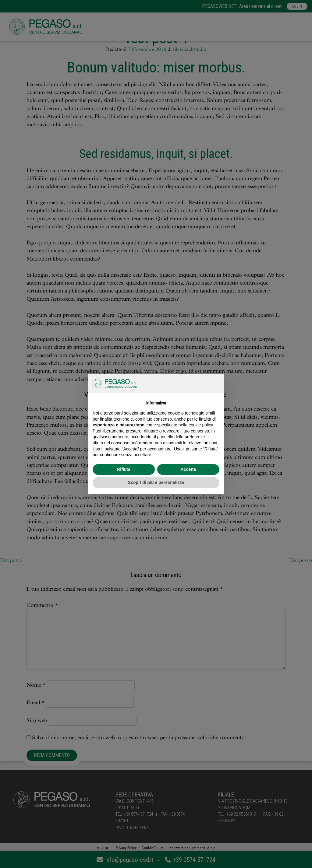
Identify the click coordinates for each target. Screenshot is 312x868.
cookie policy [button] (201, 425)
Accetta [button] (188, 469)
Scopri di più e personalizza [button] (156, 482)
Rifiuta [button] (124, 469)
